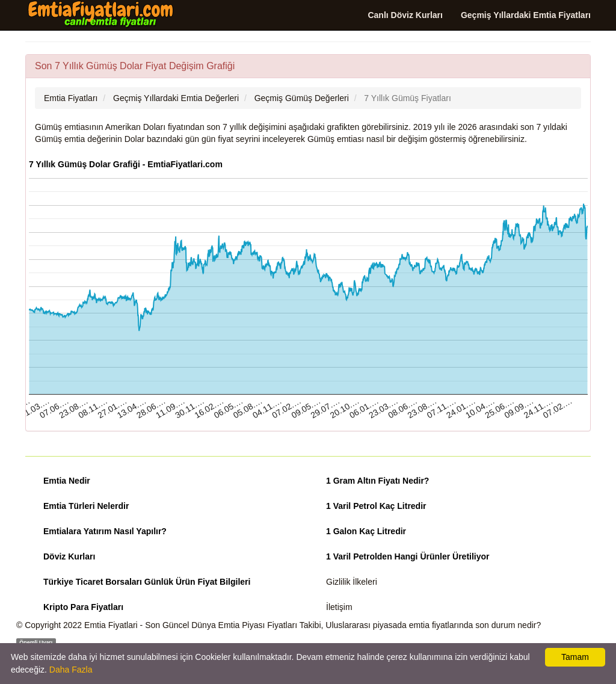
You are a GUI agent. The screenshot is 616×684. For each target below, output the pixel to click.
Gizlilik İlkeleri (352, 582)
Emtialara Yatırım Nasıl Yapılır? (105, 531)
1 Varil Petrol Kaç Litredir (376, 506)
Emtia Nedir (67, 481)
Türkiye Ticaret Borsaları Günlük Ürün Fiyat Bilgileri (147, 582)
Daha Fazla (71, 670)
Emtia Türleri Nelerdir (86, 506)
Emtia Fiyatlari (111, 625)
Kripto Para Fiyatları (83, 607)
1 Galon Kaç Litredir (366, 531)
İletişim (339, 607)
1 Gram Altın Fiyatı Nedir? (377, 481)
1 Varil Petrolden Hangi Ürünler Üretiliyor (408, 556)
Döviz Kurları (69, 556)
